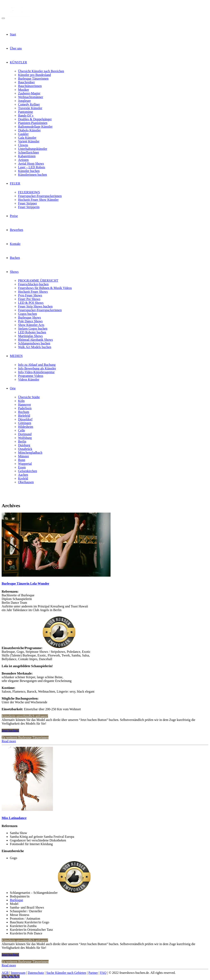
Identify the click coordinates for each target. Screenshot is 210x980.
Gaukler (23, 134)
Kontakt (15, 244)
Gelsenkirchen (27, 471)
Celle (22, 430)
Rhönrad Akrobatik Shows (35, 340)
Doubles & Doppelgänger (35, 119)
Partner (93, 973)
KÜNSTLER (18, 62)
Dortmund (25, 434)
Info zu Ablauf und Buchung (37, 365)
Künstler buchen (29, 171)
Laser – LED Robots (32, 167)
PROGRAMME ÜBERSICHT (38, 281)
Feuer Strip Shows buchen (35, 306)
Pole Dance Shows (30, 321)
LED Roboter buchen (32, 332)
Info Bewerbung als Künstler (37, 368)
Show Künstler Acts (31, 325)
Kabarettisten (27, 156)
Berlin (22, 441)
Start (13, 34)
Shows (14, 272)
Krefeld (23, 478)
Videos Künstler (29, 379)
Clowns (23, 145)
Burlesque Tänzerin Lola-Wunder (25, 584)
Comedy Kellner (29, 104)
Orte (13, 388)
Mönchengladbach (30, 453)
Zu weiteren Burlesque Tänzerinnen (25, 737)
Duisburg (24, 445)
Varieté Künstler (29, 141)
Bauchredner (26, 82)
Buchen (15, 258)
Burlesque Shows (30, 317)
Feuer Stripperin (29, 207)
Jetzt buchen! (10, 730)
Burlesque (17, 900)
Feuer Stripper (27, 203)
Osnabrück (25, 449)
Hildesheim (26, 427)
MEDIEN (16, 356)
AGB (5, 973)
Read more (9, 741)
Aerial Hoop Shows (31, 164)
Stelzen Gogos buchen (33, 329)
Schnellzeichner (29, 152)
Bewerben (17, 230)
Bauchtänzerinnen (30, 86)
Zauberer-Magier (29, 93)
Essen (22, 467)
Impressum (18, 973)
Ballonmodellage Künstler (35, 127)
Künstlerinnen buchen (33, 175)
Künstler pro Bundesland (34, 75)
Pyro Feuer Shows (30, 295)
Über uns (16, 48)
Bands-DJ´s (26, 115)
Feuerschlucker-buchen (33, 284)
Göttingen (25, 423)
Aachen (23, 475)
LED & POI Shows (31, 303)
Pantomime (26, 112)
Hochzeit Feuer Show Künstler (38, 200)
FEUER (15, 183)
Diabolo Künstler (29, 130)
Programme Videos (31, 376)
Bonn (22, 460)
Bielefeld (24, 416)
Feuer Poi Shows (29, 299)
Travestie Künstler (30, 108)
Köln (21, 401)
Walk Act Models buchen (35, 347)
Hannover (25, 405)
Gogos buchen (27, 314)
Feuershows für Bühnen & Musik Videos (45, 288)
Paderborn (25, 408)
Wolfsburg (25, 438)
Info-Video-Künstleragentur (36, 372)
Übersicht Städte (29, 397)
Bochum (24, 412)
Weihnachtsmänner (31, 97)
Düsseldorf (25, 419)
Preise (14, 216)
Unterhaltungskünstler (33, 149)
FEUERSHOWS (29, 192)
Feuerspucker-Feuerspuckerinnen (40, 196)
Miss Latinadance (14, 818)
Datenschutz (36, 973)
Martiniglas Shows (30, 336)
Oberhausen (26, 482)
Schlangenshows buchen (34, 343)
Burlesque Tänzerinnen (33, 79)
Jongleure (24, 101)
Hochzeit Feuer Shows (33, 292)
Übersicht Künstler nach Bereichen (41, 71)
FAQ (103, 973)
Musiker (23, 90)
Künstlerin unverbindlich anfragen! (25, 716)
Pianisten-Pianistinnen (33, 123)
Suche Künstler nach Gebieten (66, 973)
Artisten (23, 160)
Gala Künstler (27, 138)
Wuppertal (25, 464)
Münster (23, 456)
